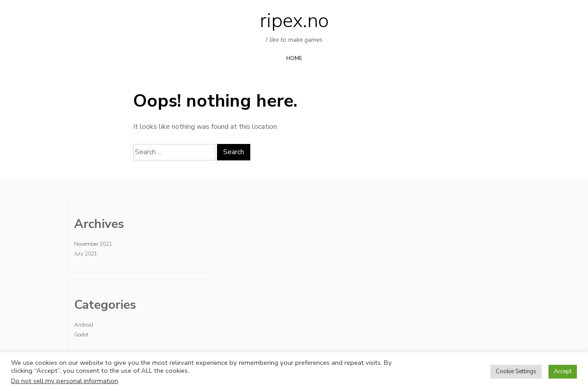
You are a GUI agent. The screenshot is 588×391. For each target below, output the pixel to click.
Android (84, 325)
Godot (81, 335)
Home (294, 58)
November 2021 (93, 244)
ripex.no (294, 21)
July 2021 (86, 254)
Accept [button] (563, 371)
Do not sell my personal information (65, 381)
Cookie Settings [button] (516, 371)
